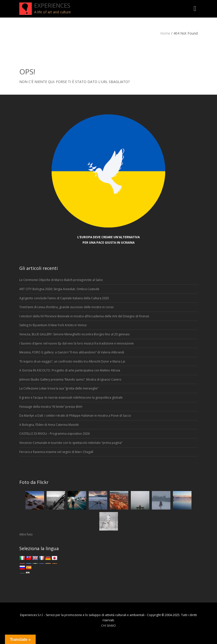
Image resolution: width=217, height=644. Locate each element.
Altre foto (26, 534)
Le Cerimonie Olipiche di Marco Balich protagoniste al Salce (61, 280)
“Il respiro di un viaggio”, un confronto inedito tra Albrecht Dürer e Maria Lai (72, 361)
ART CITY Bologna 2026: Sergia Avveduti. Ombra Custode (59, 289)
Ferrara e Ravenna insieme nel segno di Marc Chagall (56, 452)
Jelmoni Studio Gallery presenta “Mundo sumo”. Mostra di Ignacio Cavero (70, 379)
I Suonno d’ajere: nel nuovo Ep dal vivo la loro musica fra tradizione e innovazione (77, 343)
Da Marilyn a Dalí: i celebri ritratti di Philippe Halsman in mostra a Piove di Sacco (75, 416)
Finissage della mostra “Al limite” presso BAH (51, 407)
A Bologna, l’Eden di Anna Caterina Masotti (49, 425)
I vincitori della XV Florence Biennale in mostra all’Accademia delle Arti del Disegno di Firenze (84, 316)
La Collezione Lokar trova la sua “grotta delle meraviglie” (59, 388)
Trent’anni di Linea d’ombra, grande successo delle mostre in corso (67, 307)
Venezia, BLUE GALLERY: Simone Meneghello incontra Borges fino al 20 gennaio (75, 334)
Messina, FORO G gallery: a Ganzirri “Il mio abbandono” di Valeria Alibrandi (72, 352)
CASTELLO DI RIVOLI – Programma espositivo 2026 (54, 434)
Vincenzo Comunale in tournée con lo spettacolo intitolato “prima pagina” (71, 443)
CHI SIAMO (108, 626)
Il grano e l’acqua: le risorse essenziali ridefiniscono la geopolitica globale (71, 397)
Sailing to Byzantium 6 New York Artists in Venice (53, 325)
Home (165, 33)
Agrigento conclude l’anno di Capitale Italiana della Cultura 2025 (64, 298)
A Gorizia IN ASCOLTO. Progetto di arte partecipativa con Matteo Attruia (70, 370)
